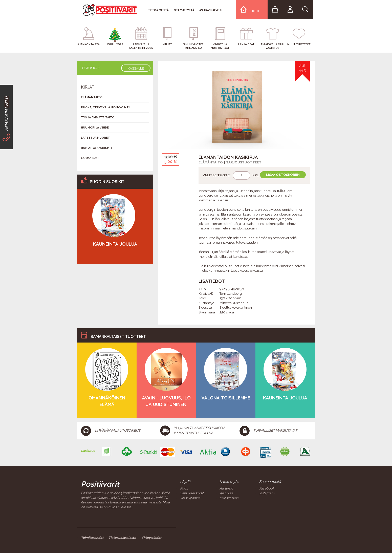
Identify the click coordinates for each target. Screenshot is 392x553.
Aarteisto (226, 488)
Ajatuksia (226, 493)
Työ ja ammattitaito (98, 118)
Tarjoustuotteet (244, 162)
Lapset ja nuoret (95, 138)
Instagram (267, 493)
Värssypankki (190, 498)
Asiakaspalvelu (211, 10)
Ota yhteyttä (184, 10)
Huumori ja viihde (95, 128)
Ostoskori (91, 68)
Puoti (184, 488)
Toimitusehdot (92, 538)
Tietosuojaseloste (122, 538)
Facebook (267, 488)
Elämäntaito (211, 162)
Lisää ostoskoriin (283, 175)
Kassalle (136, 68)
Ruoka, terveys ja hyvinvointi (105, 107)
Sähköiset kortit (192, 493)
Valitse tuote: (217, 175)
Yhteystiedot (151, 538)
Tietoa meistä (158, 10)
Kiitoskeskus (229, 498)
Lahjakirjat (90, 158)
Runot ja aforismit (97, 148)
